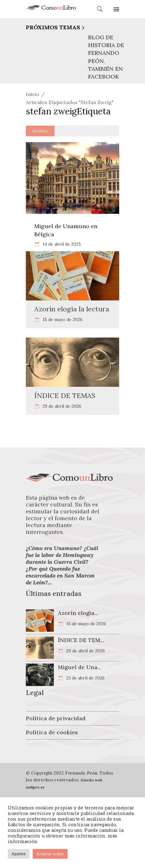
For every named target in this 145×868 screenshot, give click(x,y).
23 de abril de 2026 (85, 678)
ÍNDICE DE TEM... (81, 640)
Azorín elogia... (78, 613)
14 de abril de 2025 (61, 244)
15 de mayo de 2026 (62, 319)
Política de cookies (52, 732)
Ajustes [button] (19, 854)
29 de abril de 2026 (61, 406)
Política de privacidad (56, 718)
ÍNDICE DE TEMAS (65, 396)
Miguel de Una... (80, 667)
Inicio (33, 94)
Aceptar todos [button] (50, 854)
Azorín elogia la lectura (72, 309)
